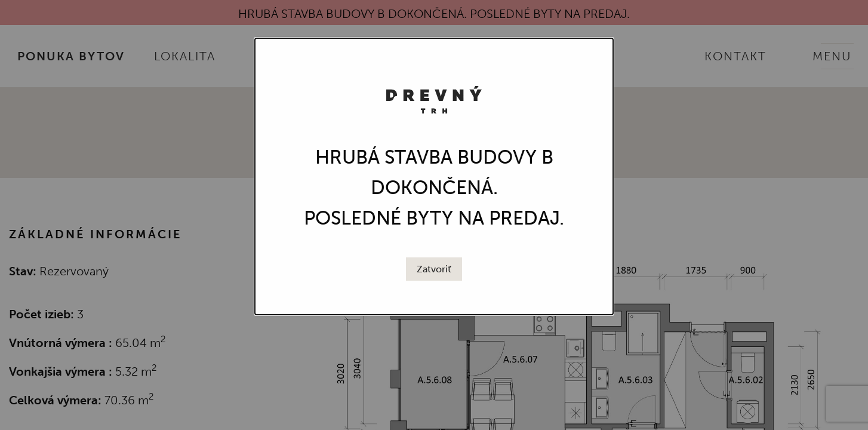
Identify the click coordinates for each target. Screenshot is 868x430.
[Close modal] (434, 269)
